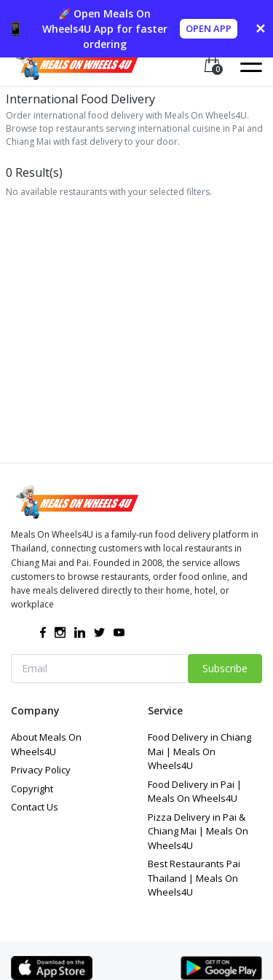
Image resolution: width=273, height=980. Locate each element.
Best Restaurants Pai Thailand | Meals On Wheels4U (194, 878)
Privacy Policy (41, 770)
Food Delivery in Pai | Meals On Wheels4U (195, 792)
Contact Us (35, 807)
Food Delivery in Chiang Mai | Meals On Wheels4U (199, 751)
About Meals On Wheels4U (46, 744)
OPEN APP (209, 28)
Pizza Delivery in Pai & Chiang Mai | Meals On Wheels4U (198, 831)
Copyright (32, 789)
